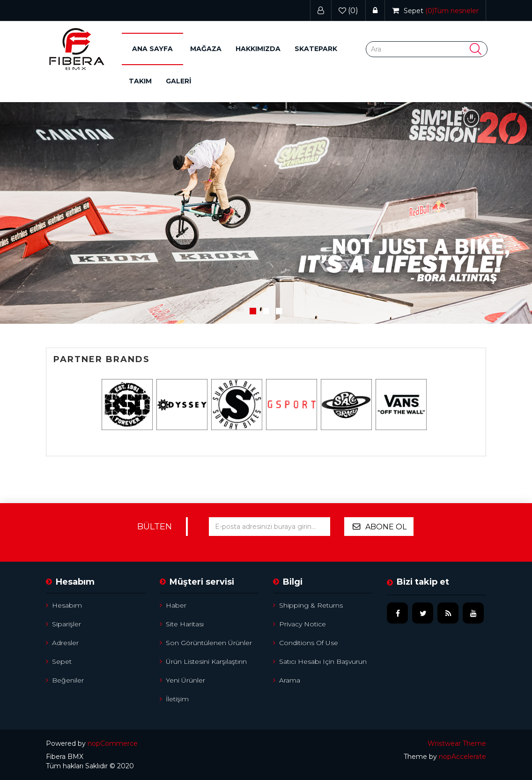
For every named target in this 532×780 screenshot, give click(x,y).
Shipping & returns (308, 605)
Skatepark (316, 49)
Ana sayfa (152, 49)
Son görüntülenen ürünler (206, 643)
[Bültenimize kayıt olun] (269, 527)
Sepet (59, 661)
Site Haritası (182, 624)
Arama (287, 680)
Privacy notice (299, 624)
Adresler (62, 643)
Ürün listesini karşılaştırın (203, 661)
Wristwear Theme (457, 743)
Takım (140, 81)
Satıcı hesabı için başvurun (320, 661)
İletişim (174, 699)
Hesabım (64, 605)
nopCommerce (113, 743)
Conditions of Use (306, 643)
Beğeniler (65, 680)
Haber (173, 605)
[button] (206, 49)
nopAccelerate (462, 757)
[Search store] (427, 49)
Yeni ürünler (182, 680)
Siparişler (63, 624)
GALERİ (179, 81)
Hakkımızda (258, 49)
